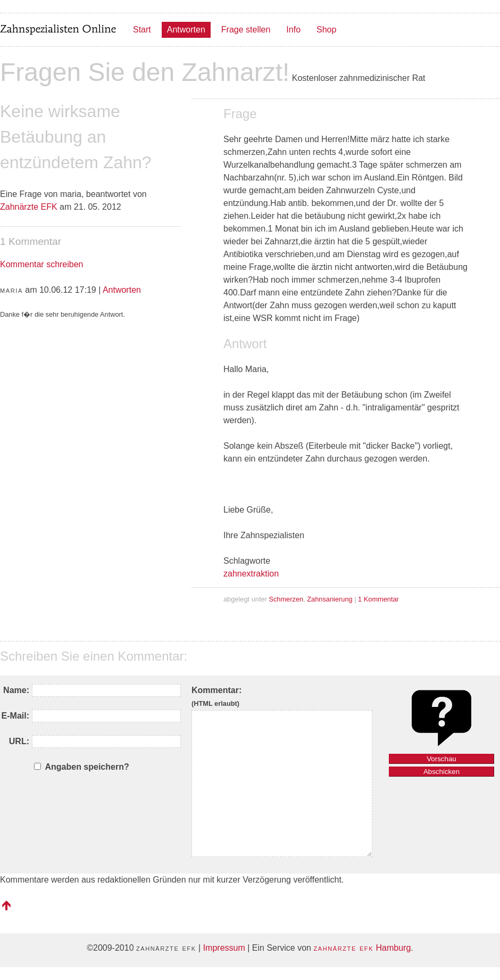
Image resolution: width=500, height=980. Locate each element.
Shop (326, 30)
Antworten (186, 30)
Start (142, 30)
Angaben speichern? (87, 767)
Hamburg (362, 948)
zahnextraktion (251, 574)
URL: (19, 741)
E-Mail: (15, 716)
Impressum (224, 948)
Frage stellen (246, 30)
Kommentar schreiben (42, 264)
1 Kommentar (378, 599)
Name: (16, 690)
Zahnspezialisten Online (59, 30)
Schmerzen (286, 599)
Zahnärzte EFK (29, 207)
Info (293, 30)
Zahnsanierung (330, 599)
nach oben (6, 905)
